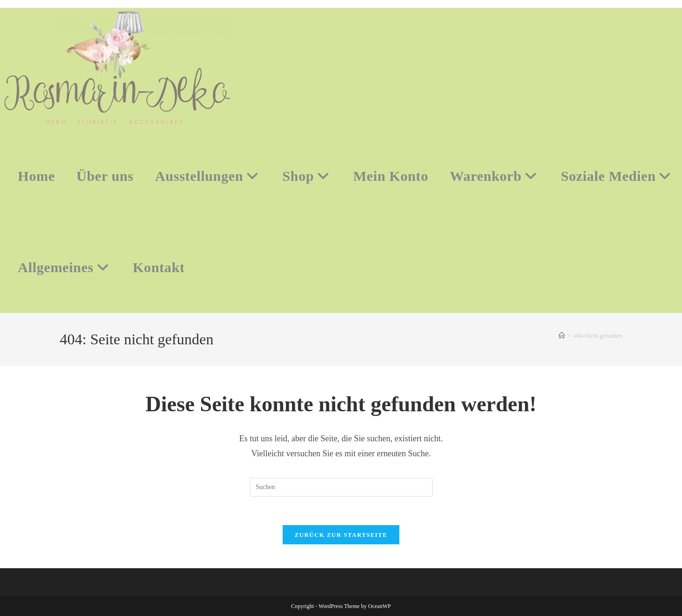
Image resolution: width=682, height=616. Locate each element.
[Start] (562, 336)
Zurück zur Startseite (341, 535)
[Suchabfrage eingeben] (341, 487)
